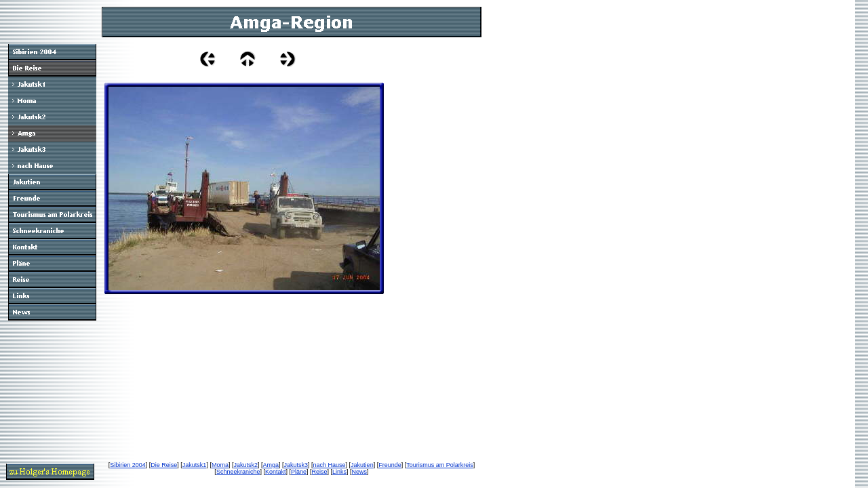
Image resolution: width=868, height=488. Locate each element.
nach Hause (330, 465)
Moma (220, 465)
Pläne (299, 472)
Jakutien (362, 465)
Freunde (390, 465)
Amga (271, 465)
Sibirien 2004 (128, 465)
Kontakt (276, 472)
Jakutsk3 (296, 465)
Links (339, 472)
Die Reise (164, 465)
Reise (320, 472)
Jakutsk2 (245, 465)
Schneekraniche (238, 472)
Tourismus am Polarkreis (440, 465)
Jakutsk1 (195, 465)
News (360, 472)
